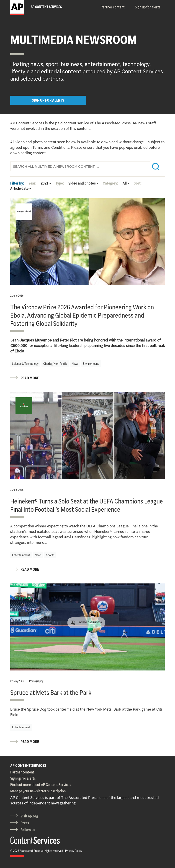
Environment (91, 364)
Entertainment (21, 555)
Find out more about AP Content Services (41, 785)
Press (25, 823)
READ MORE (30, 378)
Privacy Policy (74, 851)
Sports (50, 555)
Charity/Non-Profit (55, 364)
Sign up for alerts (148, 7)
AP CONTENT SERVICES (28, 765)
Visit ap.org (29, 816)
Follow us (28, 830)
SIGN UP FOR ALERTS (48, 100)
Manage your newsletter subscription (38, 791)
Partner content (113, 7)
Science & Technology (25, 364)
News (75, 364)
